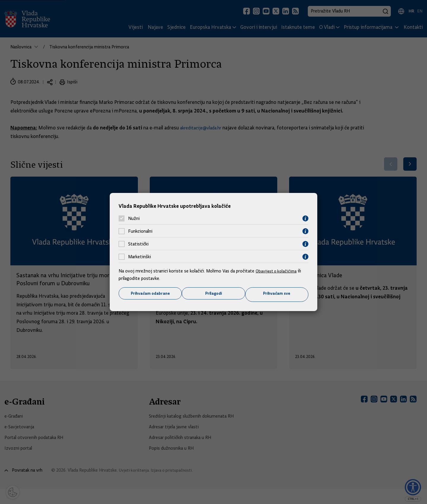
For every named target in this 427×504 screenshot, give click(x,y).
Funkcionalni (140, 231)
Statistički (138, 243)
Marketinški (140, 256)
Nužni (134, 218)
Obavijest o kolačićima (278, 270)
